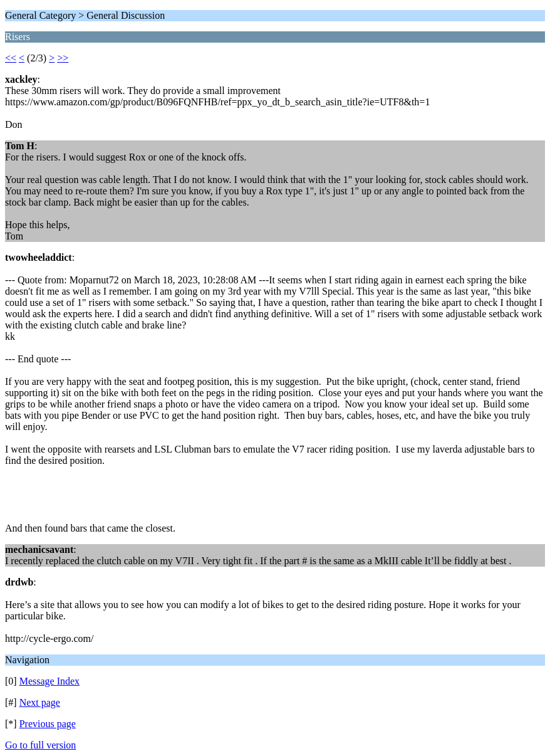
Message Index (49, 681)
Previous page (48, 724)
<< (11, 58)
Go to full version (40, 745)
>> (63, 58)
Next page (40, 702)
